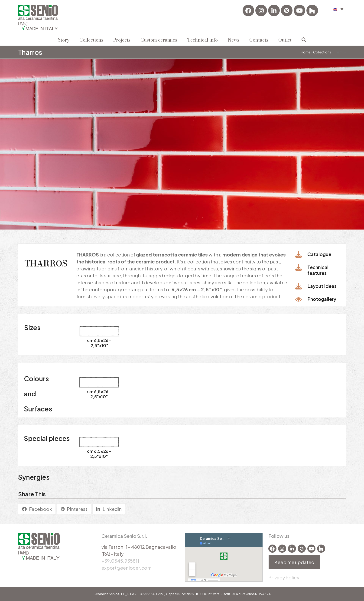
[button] (338, 9)
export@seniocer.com (127, 568)
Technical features (318, 270)
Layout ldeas (322, 286)
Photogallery (322, 299)
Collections (322, 52)
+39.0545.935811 (120, 561)
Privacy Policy (284, 577)
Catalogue (319, 254)
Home (306, 52)
